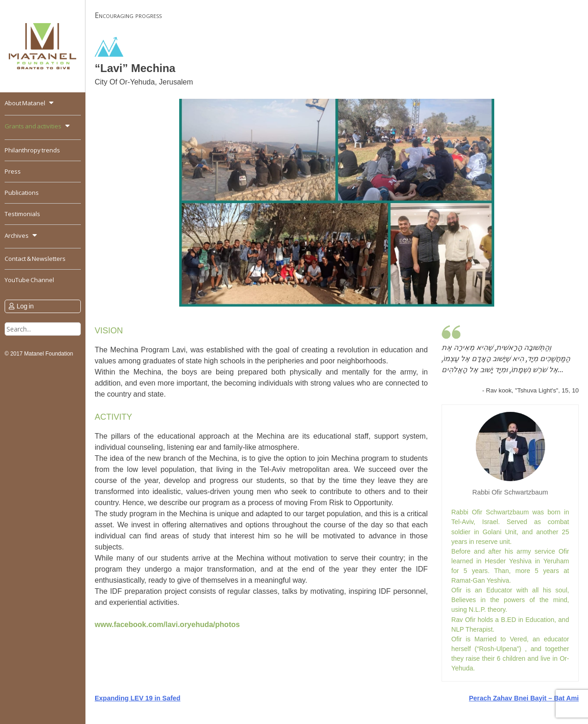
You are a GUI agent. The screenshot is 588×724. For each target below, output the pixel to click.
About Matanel (25, 103)
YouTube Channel (29, 280)
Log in (25, 306)
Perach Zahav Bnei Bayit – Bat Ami (524, 698)
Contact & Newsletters (35, 259)
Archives (17, 235)
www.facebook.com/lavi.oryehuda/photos (167, 624)
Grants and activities (33, 126)
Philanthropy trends (32, 150)
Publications (22, 193)
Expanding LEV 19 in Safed (138, 698)
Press (13, 171)
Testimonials (22, 214)
